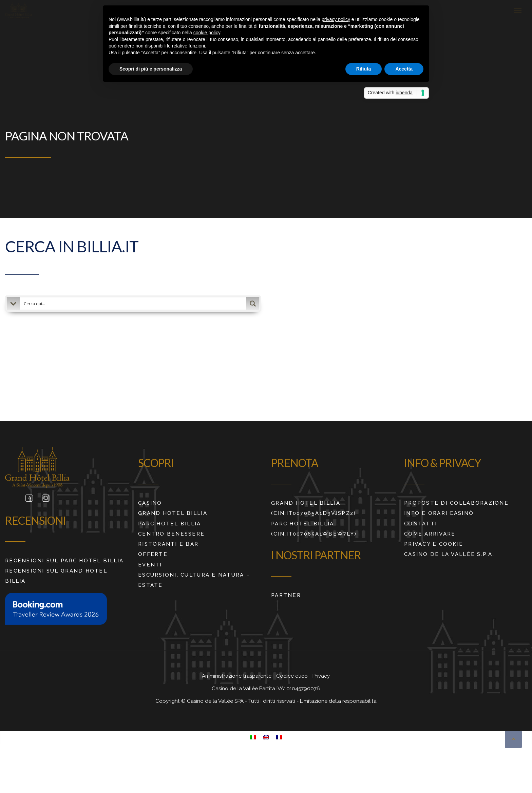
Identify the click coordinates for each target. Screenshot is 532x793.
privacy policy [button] (336, 19)
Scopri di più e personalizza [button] (151, 69)
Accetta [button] (404, 69)
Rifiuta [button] (364, 69)
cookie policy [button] (207, 33)
